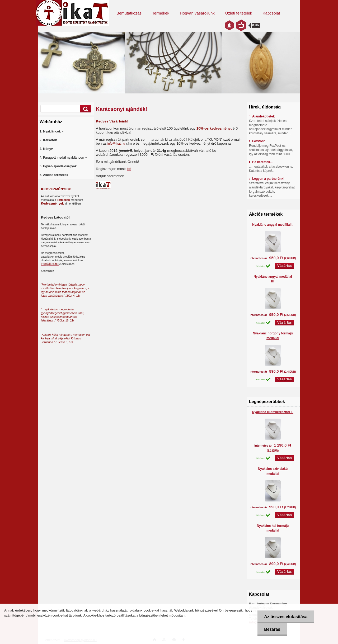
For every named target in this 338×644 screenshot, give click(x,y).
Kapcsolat (271, 13)
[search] (85, 109)
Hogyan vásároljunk (197, 13)
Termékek (161, 13)
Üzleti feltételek (239, 13)
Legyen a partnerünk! (267, 179)
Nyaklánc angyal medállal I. (273, 225)
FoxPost (257, 141)
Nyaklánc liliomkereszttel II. (273, 412)
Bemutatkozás (129, 13)
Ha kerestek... (261, 162)
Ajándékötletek (262, 116)
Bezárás (272, 629)
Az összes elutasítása (286, 617)
